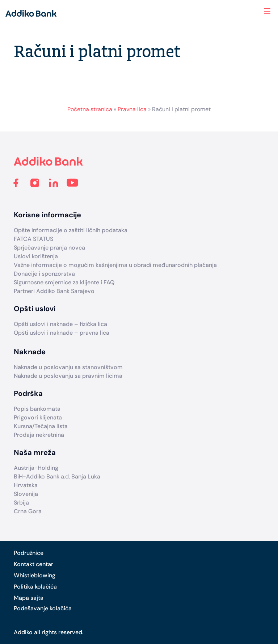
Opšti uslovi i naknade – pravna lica (62, 333)
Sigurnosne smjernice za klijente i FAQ (64, 282)
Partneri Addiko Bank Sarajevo (54, 291)
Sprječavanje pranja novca (49, 248)
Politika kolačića (35, 587)
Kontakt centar (33, 564)
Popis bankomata (37, 409)
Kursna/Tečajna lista (41, 426)
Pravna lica (132, 109)
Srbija (21, 503)
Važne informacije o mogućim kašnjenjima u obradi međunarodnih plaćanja (115, 265)
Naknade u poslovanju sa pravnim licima (68, 376)
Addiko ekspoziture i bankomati (255, 12)
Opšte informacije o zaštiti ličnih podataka (71, 230)
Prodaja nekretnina (39, 435)
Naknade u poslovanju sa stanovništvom (68, 367)
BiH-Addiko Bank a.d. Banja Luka (57, 476)
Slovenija (26, 494)
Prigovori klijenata (38, 417)
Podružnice (29, 553)
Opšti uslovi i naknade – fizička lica (60, 324)
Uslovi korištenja (36, 256)
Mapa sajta (29, 598)
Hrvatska (26, 485)
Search (238, 11)
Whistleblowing (35, 575)
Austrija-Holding (36, 468)
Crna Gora (28, 511)
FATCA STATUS (33, 239)
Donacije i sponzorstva (44, 274)
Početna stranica (90, 109)
